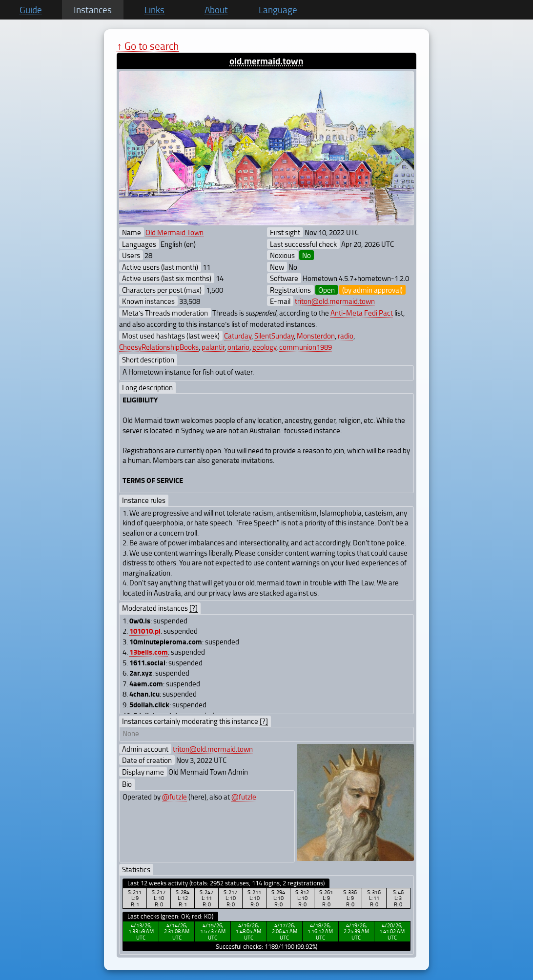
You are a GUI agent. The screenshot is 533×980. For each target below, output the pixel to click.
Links (154, 10)
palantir (213, 347)
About (216, 10)
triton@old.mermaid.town (335, 301)
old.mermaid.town (266, 61)
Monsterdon (316, 336)
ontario (238, 347)
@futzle (174, 797)
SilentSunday (274, 336)
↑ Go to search (148, 46)
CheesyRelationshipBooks (159, 347)
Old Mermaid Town (174, 232)
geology (264, 347)
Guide (31, 10)
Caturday (238, 336)
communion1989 (306, 347)
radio (346, 336)
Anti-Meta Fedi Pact (362, 313)
